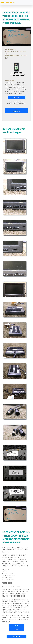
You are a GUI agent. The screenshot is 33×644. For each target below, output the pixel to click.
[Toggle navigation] (31, 2)
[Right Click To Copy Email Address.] (17, 103)
